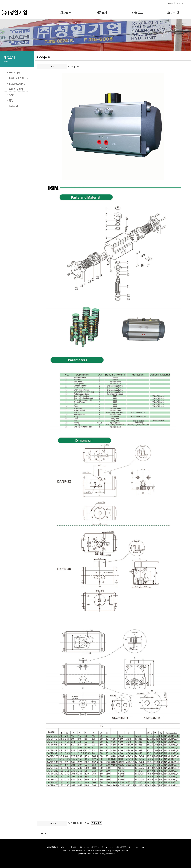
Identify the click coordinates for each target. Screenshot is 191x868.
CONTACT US (182, 3)
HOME (170, 3)
